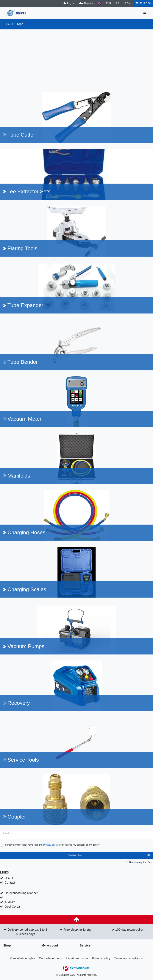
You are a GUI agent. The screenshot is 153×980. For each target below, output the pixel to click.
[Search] (118, 3)
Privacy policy (101, 958)
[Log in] (69, 3)
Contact (10, 883)
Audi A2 (10, 902)
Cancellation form (51, 958)
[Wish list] (127, 3)
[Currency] (109, 3)
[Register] (86, 3)
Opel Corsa (12, 907)
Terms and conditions (128, 958)
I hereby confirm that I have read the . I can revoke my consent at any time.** (52, 845)
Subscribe (109, 855)
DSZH (9, 878)
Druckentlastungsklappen (21, 893)
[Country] (99, 3)
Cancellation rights (23, 958)
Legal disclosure (77, 958)
